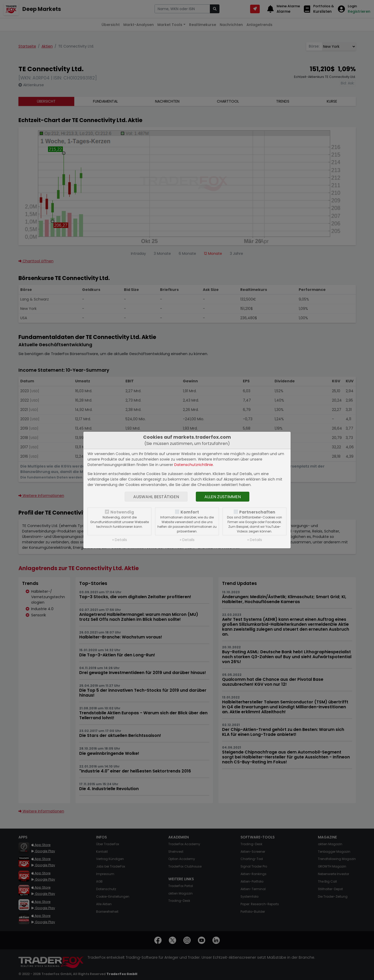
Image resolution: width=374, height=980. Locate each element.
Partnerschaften (257, 512)
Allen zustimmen (223, 497)
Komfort (190, 512)
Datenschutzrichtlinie (194, 465)
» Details (120, 540)
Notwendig (122, 512)
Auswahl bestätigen (156, 497)
